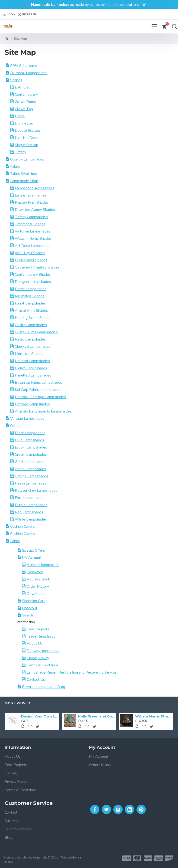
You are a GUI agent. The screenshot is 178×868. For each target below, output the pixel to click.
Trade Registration (42, 636)
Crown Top (24, 109)
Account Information (43, 565)
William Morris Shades (33, 239)
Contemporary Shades (33, 275)
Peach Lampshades (31, 483)
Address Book (38, 579)
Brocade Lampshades (32, 404)
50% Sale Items (24, 66)
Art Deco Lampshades (33, 246)
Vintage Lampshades (27, 419)
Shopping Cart (33, 601)
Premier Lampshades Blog (44, 687)
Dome (20, 116)
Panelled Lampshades (33, 375)
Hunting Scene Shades (33, 318)
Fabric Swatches (24, 174)
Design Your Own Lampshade (40, 716)
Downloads (36, 594)
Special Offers (33, 550)
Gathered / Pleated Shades (37, 267)
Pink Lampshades (29, 498)
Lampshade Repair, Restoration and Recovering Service (72, 672)
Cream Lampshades (31, 455)
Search (27, 615)
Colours (16, 426)
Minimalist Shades (30, 296)
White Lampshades (31, 519)
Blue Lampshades (29, 440)
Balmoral (22, 87)
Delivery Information (43, 651)
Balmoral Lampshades (28, 73)
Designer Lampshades (33, 282)
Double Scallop (27, 131)
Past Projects (38, 629)
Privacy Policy (38, 658)
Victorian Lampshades (33, 231)
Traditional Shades (30, 224)
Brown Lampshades (31, 447)
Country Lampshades (27, 159)
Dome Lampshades (31, 289)
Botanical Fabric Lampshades (38, 383)
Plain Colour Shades (31, 260)
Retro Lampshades (30, 339)
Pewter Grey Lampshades (36, 491)
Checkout (30, 608)
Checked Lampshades (33, 347)
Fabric (15, 167)
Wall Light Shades (30, 253)
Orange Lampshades (32, 476)
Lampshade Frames (31, 195)
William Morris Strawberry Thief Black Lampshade (154, 716)
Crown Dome (25, 102)
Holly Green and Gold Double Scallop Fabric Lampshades (97, 716)
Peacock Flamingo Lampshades (40, 397)
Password (35, 572)
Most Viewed (17, 703)
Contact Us (36, 680)
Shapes (16, 80)
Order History (38, 586)
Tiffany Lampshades (31, 217)
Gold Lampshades (30, 462)
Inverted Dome (27, 138)
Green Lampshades (30, 469)
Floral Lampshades (30, 303)
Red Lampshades (29, 512)
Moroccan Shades (29, 354)
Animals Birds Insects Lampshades (43, 411)
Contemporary (26, 95)
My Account (32, 558)
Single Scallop (27, 145)
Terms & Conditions (43, 665)
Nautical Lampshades (32, 361)
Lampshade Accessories (35, 188)
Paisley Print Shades (32, 203)
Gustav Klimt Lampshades (36, 332)
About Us (35, 644)
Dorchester (24, 123)
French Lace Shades (31, 368)
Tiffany (21, 152)
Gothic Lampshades (31, 325)
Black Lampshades (30, 433)
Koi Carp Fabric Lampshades (38, 390)
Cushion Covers (22, 527)
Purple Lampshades (31, 505)
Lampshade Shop (24, 181)
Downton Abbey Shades (35, 210)
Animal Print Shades (31, 311)
